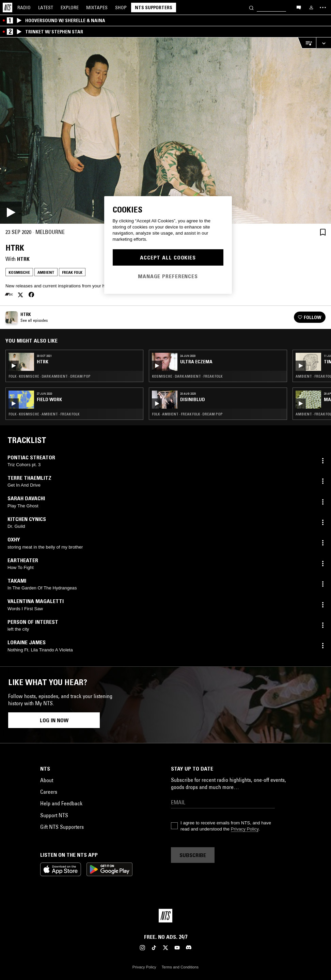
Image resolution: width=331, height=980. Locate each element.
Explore (70, 7)
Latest (46, 7)
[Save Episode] (323, 232)
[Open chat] (299, 7)
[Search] (251, 7)
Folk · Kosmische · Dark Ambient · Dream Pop (50, 376)
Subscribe (193, 855)
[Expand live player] (324, 43)
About (47, 780)
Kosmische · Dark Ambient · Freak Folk (187, 376)
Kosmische (19, 272)
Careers (49, 792)
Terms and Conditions (180, 967)
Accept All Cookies (168, 257)
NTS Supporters (154, 7)
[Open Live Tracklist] (307, 43)
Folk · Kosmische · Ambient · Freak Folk (44, 414)
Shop (121, 7)
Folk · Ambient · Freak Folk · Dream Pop (187, 414)
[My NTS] (311, 7)
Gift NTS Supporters (62, 827)
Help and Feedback (61, 803)
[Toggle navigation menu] (323, 7)
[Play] (165, 131)
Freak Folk (72, 272)
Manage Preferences (168, 276)
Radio (24, 7)
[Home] (7, 7)
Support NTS (54, 815)
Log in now (54, 720)
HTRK (23, 259)
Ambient (46, 272)
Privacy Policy (245, 829)
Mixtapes (97, 7)
